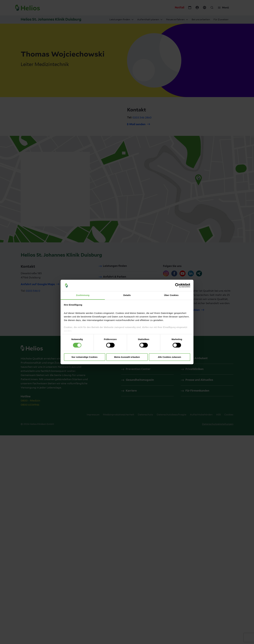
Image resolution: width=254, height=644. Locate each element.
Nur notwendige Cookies (85, 357)
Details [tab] (127, 295)
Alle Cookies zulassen (170, 357)
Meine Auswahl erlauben (127, 357)
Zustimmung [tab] (83, 295)
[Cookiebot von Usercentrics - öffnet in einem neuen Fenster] (177, 285)
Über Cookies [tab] (171, 295)
